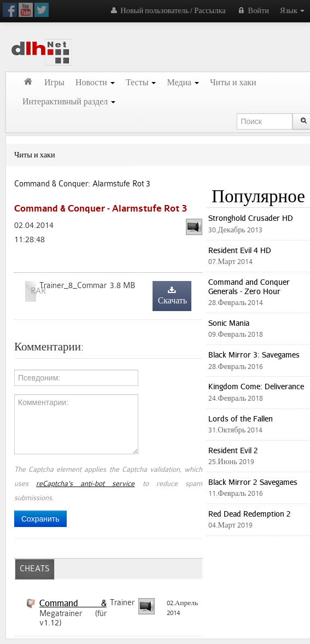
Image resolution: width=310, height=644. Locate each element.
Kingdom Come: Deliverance (256, 386)
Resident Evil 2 (233, 450)
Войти (253, 11)
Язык (292, 11)
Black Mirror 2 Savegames (253, 482)
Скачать (172, 296)
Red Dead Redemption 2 (250, 514)
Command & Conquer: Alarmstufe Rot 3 (82, 184)
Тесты (141, 83)
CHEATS (35, 569)
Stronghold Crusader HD (251, 218)
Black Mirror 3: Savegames (254, 355)
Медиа (183, 83)
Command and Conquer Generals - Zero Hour (249, 286)
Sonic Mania (229, 323)
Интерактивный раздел (69, 102)
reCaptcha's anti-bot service (85, 484)
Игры (54, 83)
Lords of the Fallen (241, 418)
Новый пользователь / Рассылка (167, 11)
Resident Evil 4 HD (240, 250)
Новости (95, 83)
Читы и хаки (233, 83)
